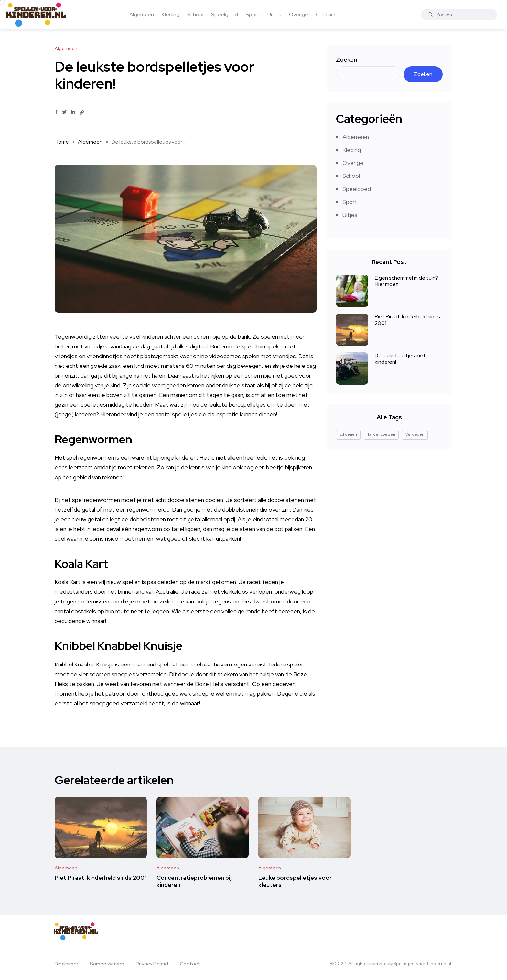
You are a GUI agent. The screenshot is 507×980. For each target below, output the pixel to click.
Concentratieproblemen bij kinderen (194, 881)
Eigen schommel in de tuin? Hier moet (406, 281)
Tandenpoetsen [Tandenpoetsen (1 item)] (381, 434)
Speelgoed (225, 14)
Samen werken (107, 964)
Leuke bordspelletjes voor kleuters (295, 881)
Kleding (171, 14)
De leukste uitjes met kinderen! (400, 359)
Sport (253, 14)
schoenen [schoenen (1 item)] (348, 434)
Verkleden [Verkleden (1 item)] (415, 434)
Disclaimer (66, 964)
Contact (326, 14)
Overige (299, 14)
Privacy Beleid (152, 964)
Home (62, 142)
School (195, 14)
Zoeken (346, 60)
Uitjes (274, 14)
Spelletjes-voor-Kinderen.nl (422, 964)
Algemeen (142, 14)
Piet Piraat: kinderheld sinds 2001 (407, 320)
